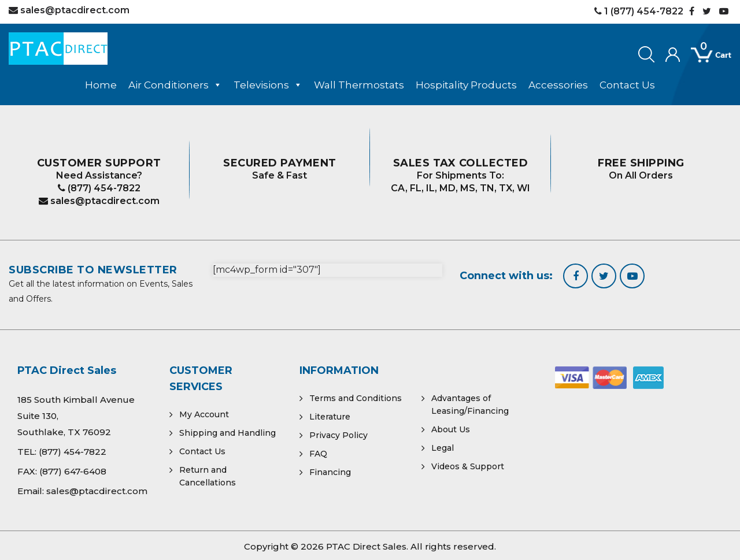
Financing (330, 472)
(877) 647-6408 (73, 471)
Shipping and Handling (227, 433)
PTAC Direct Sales (366, 546)
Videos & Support (468, 466)
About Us (451, 429)
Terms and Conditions (356, 398)
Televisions (268, 85)
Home (101, 85)
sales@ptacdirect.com (99, 201)
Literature (330, 417)
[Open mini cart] (703, 55)
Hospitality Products (466, 85)
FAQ (318, 454)
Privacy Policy (338, 435)
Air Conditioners (175, 85)
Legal (443, 448)
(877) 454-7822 (99, 188)
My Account (204, 414)
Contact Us (627, 85)
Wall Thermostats (359, 85)
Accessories (558, 85)
